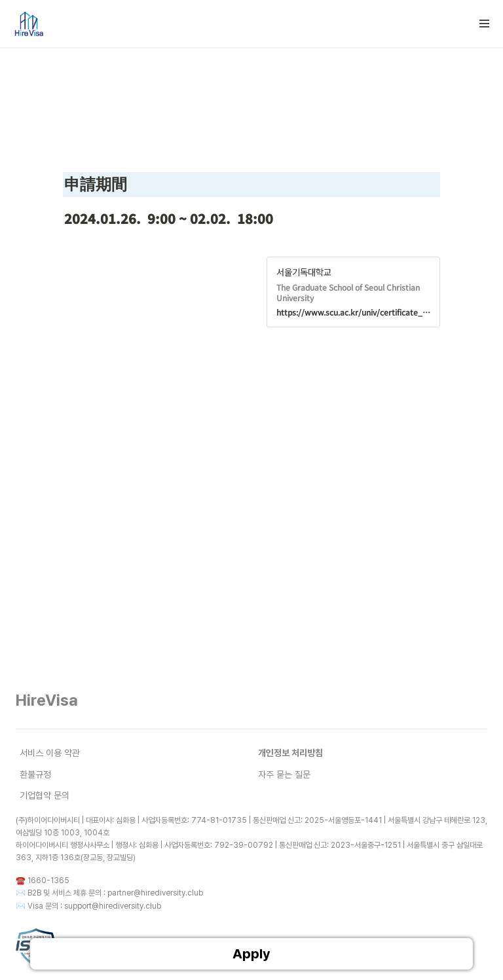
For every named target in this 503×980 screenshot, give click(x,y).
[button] (485, 24)
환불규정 (35, 774)
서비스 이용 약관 (50, 753)
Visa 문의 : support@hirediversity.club (94, 906)
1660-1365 (48, 880)
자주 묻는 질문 (284, 774)
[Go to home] (28, 24)
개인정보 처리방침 (290, 753)
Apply (251, 954)
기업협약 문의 (45, 795)
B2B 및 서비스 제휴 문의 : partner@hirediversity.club (115, 893)
